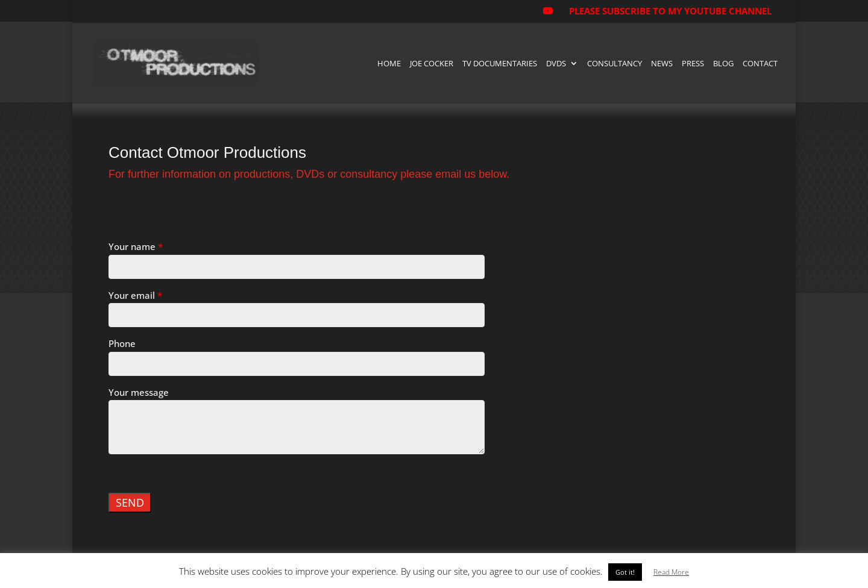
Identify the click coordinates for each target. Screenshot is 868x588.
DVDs (556, 64)
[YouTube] (547, 14)
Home (389, 64)
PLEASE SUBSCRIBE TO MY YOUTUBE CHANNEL (670, 11)
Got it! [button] (625, 572)
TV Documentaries (500, 64)
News (662, 64)
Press (693, 64)
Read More (671, 572)
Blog (723, 64)
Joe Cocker (432, 64)
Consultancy (615, 64)
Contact (760, 64)
